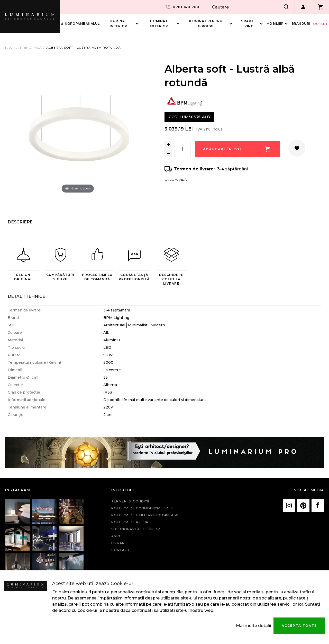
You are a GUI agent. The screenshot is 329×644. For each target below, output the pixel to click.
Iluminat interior (118, 24)
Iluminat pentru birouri (206, 24)
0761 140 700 (182, 7)
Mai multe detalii (253, 626)
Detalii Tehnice (26, 296)
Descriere (20, 222)
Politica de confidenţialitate (143, 508)
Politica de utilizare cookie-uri (145, 515)
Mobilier (275, 24)
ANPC (116, 536)
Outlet (320, 24)
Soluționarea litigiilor (136, 529)
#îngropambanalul (80, 24)
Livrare (119, 543)
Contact (121, 550)
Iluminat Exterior (159, 24)
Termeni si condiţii (130, 501)
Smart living (247, 24)
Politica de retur (130, 522)
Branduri (301, 24)
